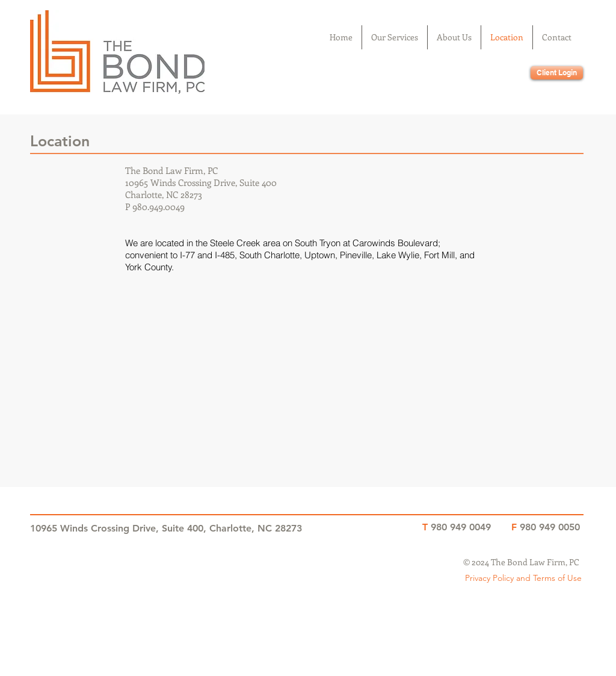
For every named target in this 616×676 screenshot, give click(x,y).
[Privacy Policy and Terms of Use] (523, 578)
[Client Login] (557, 73)
